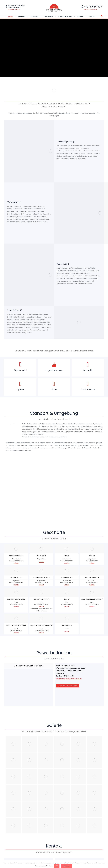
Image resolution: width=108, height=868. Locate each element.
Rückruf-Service (90, 10)
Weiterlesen (67, 866)
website (16, 592)
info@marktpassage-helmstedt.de (69, 707)
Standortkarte (14, 10)
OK (57, 866)
